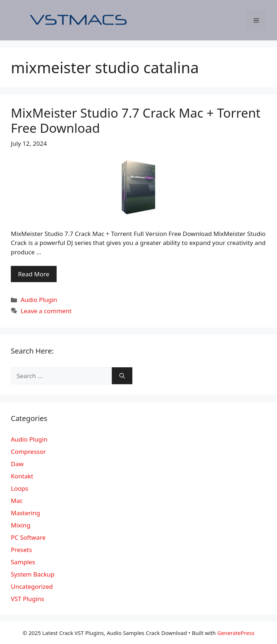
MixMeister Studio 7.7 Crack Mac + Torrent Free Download (136, 120)
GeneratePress (236, 633)
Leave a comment (46, 311)
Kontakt (22, 476)
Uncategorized (32, 586)
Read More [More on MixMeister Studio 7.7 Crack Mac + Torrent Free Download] (34, 274)
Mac (17, 501)
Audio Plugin (39, 300)
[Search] (122, 376)
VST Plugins (27, 599)
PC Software (28, 537)
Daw (17, 464)
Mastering (25, 513)
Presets (21, 550)
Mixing (21, 525)
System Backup (33, 574)
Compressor (28, 452)
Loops (19, 488)
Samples (23, 562)
